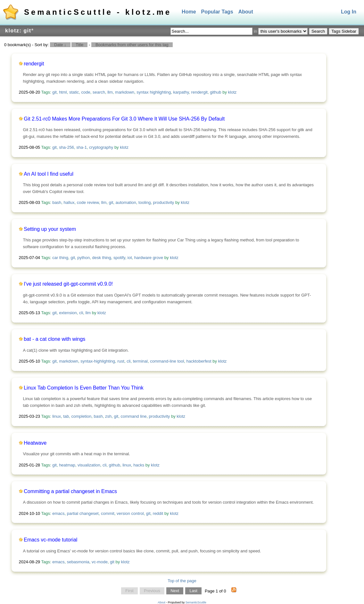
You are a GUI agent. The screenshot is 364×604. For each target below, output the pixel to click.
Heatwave (35, 443)
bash (57, 202)
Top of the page (182, 581)
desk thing (102, 258)
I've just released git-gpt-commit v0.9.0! (68, 284)
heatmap (67, 465)
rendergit (34, 64)
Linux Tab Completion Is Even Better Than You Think (84, 388)
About (246, 12)
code (86, 92)
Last (193, 591)
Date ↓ (60, 45)
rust (121, 361)
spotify (119, 258)
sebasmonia (78, 562)
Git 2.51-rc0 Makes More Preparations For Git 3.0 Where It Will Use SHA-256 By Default (124, 119)
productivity (164, 202)
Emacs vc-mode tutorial (50, 540)
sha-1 (82, 147)
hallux (69, 202)
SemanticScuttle (196, 602)
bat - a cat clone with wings (54, 339)
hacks (139, 465)
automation (126, 202)
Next (175, 591)
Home (189, 12)
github (215, 92)
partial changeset (83, 513)
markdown (125, 92)
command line (133, 416)
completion (81, 416)
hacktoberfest (199, 361)
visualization (89, 465)
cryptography (101, 147)
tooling (145, 202)
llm (110, 92)
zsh (108, 416)
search (99, 92)
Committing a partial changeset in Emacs (70, 491)
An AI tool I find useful (49, 174)
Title (79, 45)
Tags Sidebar (344, 31)
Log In (349, 12)
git (54, 92)
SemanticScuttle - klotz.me (98, 12)
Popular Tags (217, 12)
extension (68, 313)
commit (108, 513)
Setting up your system (50, 229)
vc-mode (100, 562)
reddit (158, 513)
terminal (140, 361)
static (74, 92)
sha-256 (66, 147)
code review (88, 202)
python (83, 258)
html (63, 92)
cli (81, 313)
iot (130, 258)
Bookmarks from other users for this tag (132, 45)
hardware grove (149, 258)
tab (66, 416)
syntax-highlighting (98, 361)
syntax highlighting (154, 92)
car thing (60, 258)
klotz (232, 92)
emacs (58, 513)
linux (57, 416)
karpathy (181, 92)
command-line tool (167, 361)
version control (130, 513)
